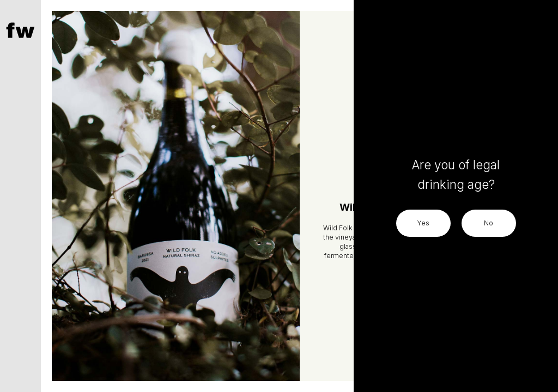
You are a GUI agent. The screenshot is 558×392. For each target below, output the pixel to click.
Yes (423, 223)
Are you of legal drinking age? (456, 174)
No (489, 223)
